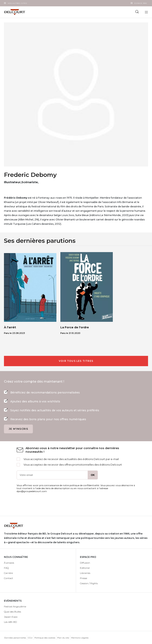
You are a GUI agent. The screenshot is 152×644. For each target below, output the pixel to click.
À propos (9, 563)
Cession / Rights (89, 583)
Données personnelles (15, 638)
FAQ (6, 568)
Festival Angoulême (15, 606)
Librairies (85, 573)
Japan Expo (11, 617)
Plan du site (63, 638)
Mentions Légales (80, 638)
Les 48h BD (10, 622)
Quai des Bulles (12, 612)
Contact (9, 578)
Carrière (8, 573)
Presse (84, 578)
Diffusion (85, 563)
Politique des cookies (45, 638)
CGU (30, 638)
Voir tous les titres (76, 361)
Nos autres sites (17, 3)
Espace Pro (141, 3)
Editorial (85, 568)
